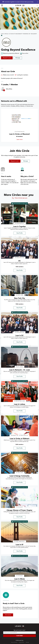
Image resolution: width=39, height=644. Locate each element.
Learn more (22, 140)
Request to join (7, 58)
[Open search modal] (37, 6)
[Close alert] (37, 2)
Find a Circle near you (20, 198)
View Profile (19, 233)
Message (18, 58)
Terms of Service (14, 642)
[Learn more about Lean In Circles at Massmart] (19, 119)
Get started (8, 615)
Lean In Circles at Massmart (19, 134)
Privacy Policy (22, 642)
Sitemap (27, 642)
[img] (19, 214)
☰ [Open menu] (2, 6)
